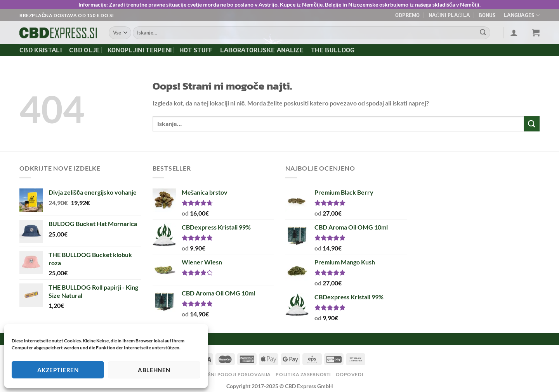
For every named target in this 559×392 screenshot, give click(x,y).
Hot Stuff (196, 50)
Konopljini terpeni (140, 50)
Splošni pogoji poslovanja (233, 374)
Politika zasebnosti (303, 374)
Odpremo (408, 15)
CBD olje (85, 50)
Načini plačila (449, 15)
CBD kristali (41, 50)
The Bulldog (333, 50)
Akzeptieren (58, 370)
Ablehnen (154, 370)
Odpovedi (350, 374)
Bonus (487, 15)
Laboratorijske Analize (262, 50)
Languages (522, 15)
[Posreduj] (483, 33)
